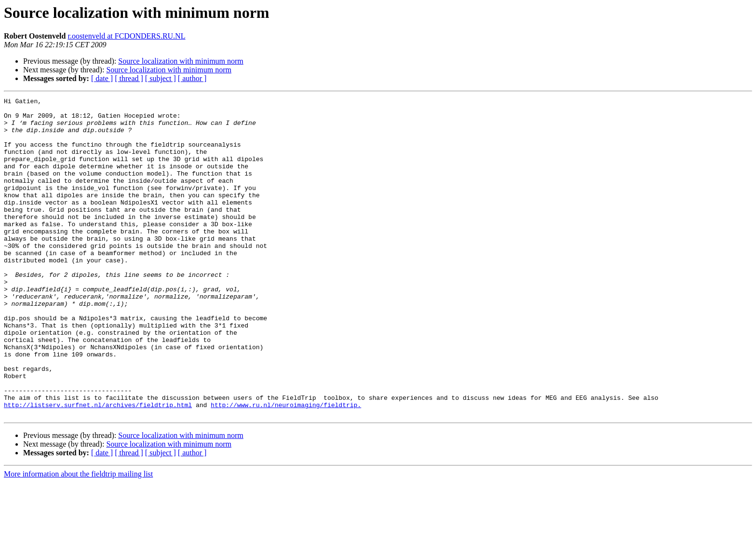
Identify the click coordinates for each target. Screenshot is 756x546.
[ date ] (102, 78)
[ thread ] (129, 78)
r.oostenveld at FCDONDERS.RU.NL (126, 36)
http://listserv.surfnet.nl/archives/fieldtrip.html (98, 467)
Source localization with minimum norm (181, 61)
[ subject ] (161, 78)
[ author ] (192, 78)
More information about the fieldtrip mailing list (78, 538)
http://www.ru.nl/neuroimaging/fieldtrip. (286, 467)
